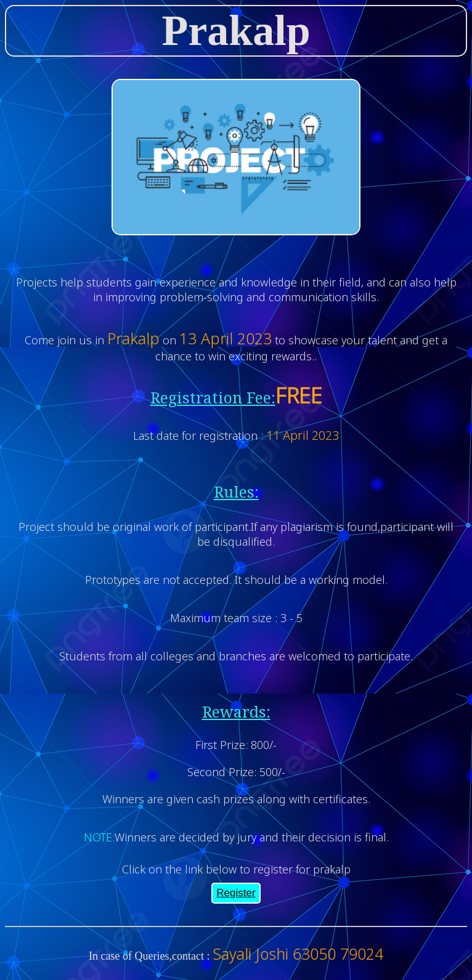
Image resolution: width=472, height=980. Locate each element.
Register (236, 893)
